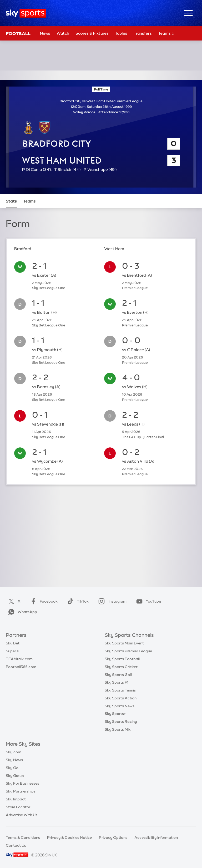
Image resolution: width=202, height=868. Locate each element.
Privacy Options (113, 837)
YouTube (148, 601)
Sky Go (12, 768)
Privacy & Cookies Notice (69, 837)
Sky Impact (16, 799)
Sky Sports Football (122, 659)
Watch (63, 33)
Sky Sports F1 (117, 682)
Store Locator (18, 807)
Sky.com (14, 752)
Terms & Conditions (23, 837)
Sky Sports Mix (118, 729)
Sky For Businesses (22, 783)
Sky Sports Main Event (124, 643)
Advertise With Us (22, 815)
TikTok (77, 601)
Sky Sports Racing (121, 721)
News (45, 33)
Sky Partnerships (21, 791)
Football (18, 33)
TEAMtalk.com (19, 659)
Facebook (43, 601)
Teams (166, 34)
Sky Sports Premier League (128, 651)
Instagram (111, 601)
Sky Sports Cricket (121, 667)
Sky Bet (13, 643)
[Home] (26, 13)
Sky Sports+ (115, 714)
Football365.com (21, 667)
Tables (121, 33)
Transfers (143, 33)
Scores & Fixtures (92, 33)
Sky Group (15, 776)
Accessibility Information (156, 837)
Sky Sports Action (121, 698)
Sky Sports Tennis (120, 690)
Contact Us (16, 845)
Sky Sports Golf (118, 675)
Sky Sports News (120, 706)
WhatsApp (22, 612)
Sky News (14, 760)
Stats (11, 201)
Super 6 (12, 651)
